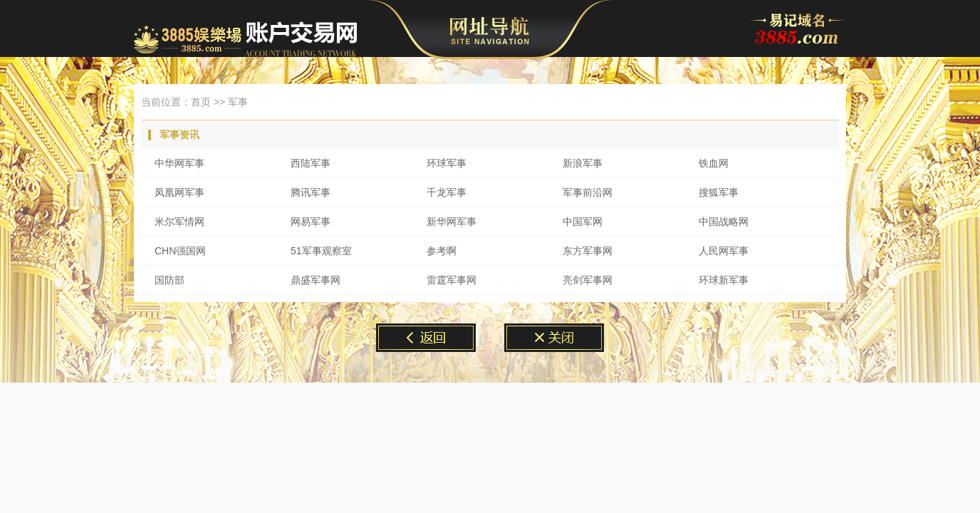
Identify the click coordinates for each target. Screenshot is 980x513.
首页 (201, 102)
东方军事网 (588, 251)
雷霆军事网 (452, 280)
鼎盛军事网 (316, 280)
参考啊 (442, 251)
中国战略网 (724, 222)
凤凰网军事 (179, 192)
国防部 (170, 280)
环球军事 (447, 163)
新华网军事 (452, 222)
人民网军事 (724, 251)
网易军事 (311, 222)
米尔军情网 (179, 222)
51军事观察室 (321, 251)
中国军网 (583, 222)
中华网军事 (179, 163)
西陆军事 (311, 163)
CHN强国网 (180, 251)
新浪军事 (583, 163)
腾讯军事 (311, 192)
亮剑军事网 (588, 280)
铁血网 (714, 163)
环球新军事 (724, 280)
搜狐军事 (719, 192)
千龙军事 (447, 192)
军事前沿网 (588, 192)
